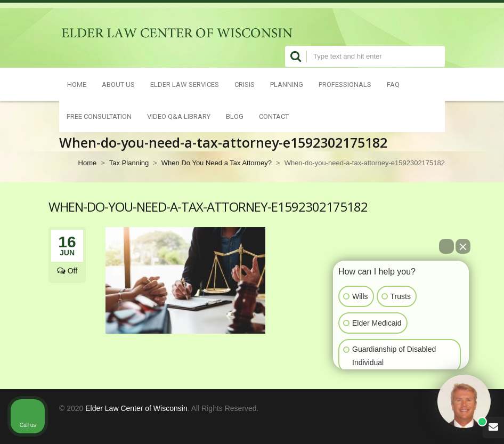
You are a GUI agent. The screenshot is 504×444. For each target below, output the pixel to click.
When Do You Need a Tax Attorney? (217, 163)
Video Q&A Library (179, 116)
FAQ (393, 84)
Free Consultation (99, 116)
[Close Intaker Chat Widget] (463, 246)
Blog (235, 116)
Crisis (245, 84)
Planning (287, 84)
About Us (118, 84)
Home (77, 84)
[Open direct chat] (446, 246)
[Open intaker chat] (350, 374)
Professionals (345, 84)
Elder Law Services (185, 84)
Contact (274, 116)
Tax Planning (129, 163)
